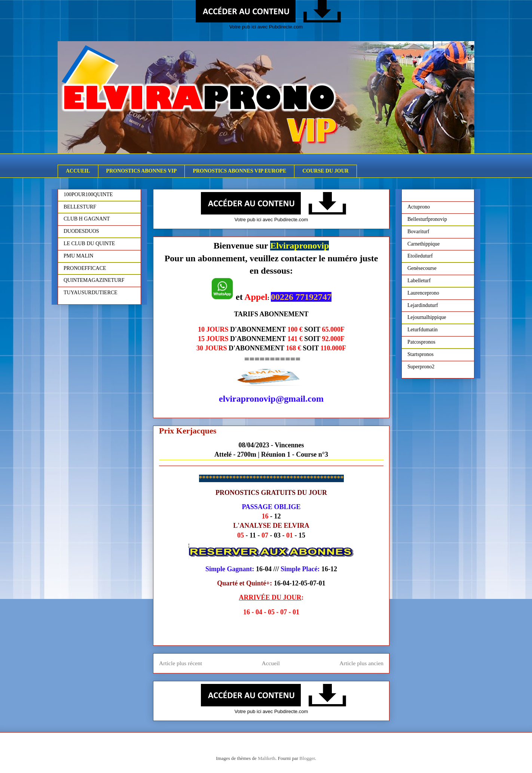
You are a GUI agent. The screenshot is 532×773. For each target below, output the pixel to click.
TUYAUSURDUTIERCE (91, 293)
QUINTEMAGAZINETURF (94, 280)
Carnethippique (424, 244)
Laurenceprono (423, 293)
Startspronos (421, 354)
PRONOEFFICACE (85, 268)
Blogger (307, 758)
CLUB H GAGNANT (87, 219)
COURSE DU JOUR (325, 171)
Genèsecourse (422, 268)
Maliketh (267, 758)
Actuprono (419, 207)
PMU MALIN (79, 256)
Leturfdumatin (423, 330)
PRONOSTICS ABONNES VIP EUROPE (239, 171)
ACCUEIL (78, 171)
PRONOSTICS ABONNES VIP (142, 171)
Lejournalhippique (427, 317)
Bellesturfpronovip (427, 219)
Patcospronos (421, 342)
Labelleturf (419, 281)
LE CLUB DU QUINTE (89, 244)
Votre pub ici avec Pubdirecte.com (266, 27)
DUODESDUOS (81, 231)
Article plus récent (181, 663)
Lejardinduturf (423, 305)
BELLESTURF (80, 207)
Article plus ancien (361, 663)
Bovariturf (418, 232)
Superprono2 (421, 367)
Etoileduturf (420, 256)
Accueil (271, 663)
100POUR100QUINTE (88, 194)
